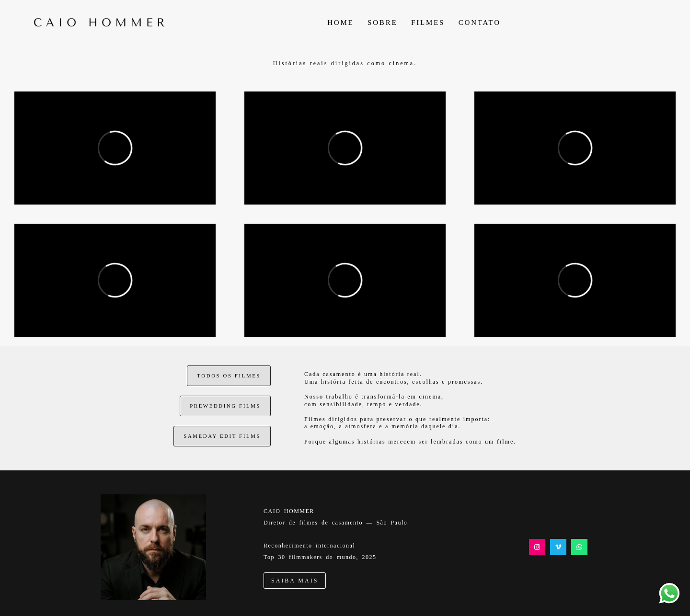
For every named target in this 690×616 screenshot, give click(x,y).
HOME (340, 23)
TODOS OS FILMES (229, 376)
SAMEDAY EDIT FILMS (222, 436)
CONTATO (480, 23)
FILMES (428, 23)
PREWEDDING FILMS (225, 406)
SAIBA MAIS (295, 581)
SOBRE (382, 23)
